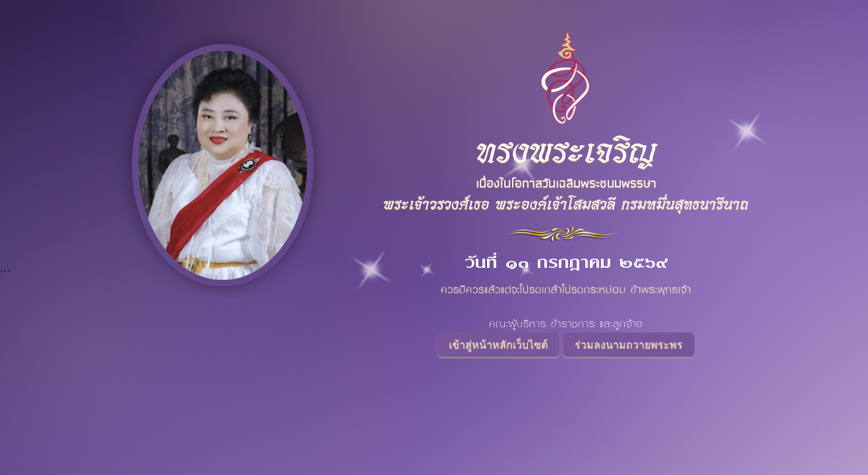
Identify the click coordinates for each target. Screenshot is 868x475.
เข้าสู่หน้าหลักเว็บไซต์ (498, 345)
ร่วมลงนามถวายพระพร (629, 345)
